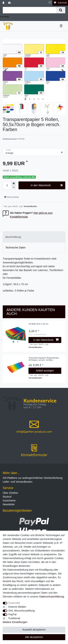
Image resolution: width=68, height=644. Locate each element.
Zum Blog (4, 17)
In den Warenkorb (47, 185)
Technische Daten (16, 248)
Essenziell (14, 603)
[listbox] (16, 334)
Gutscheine (9, 501)
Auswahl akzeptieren (34, 630)
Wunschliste (12, 197)
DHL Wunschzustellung (22, 611)
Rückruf (7, 497)
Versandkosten (30, 206)
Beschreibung (13, 237)
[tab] (34, 237)
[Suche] (61, 10)
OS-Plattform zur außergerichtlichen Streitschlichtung (33, 478)
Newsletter (9, 504)
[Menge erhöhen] (14, 183)
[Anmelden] (4, 3)
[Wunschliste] (50, 3)
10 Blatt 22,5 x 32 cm (38, 324)
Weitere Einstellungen (15, 622)
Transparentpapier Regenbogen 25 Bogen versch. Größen (44, 359)
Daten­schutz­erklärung (52, 597)
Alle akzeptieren (34, 637)
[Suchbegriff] (29, 10)
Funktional (14, 618)
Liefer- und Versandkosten (17, 482)
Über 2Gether (10, 493)
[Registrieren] (10, 3)
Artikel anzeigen (45, 371)
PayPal (13, 614)
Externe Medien (17, 607)
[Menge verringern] (14, 187)
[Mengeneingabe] (7, 185)
